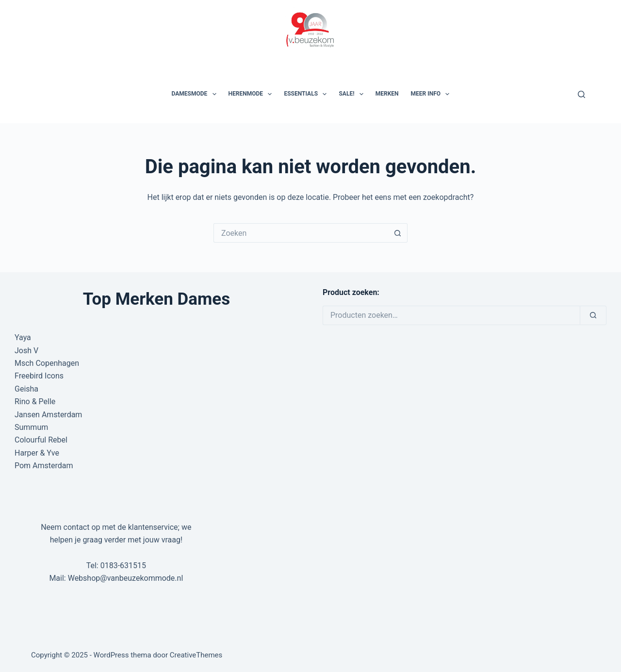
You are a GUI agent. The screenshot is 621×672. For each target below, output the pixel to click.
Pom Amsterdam (44, 466)
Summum (31, 427)
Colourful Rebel (41, 440)
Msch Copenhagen (47, 363)
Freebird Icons (39, 376)
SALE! (353, 94)
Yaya (23, 337)
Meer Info (432, 94)
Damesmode (196, 94)
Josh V (26, 351)
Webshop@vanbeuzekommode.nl (126, 578)
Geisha (26, 389)
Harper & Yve (37, 453)
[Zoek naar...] (301, 233)
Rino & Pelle (35, 402)
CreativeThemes (196, 655)
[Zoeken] (581, 94)
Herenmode (252, 94)
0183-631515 (123, 565)
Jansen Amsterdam (48, 415)
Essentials (307, 94)
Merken (387, 94)
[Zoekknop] (398, 233)
